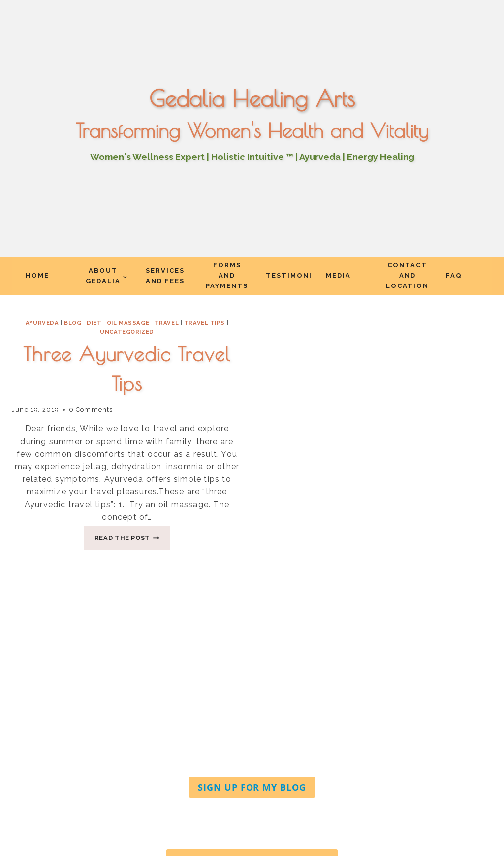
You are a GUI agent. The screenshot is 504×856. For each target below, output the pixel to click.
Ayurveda (42, 323)
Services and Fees (165, 276)
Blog (73, 323)
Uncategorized (127, 332)
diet (94, 323)
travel (167, 323)
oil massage (128, 323)
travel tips (205, 323)
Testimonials (289, 275)
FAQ (454, 275)
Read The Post (133, 540)
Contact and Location (407, 275)
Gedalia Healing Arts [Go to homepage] (252, 98)
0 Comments (91, 409)
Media (338, 275)
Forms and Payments (227, 275)
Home (37, 275)
